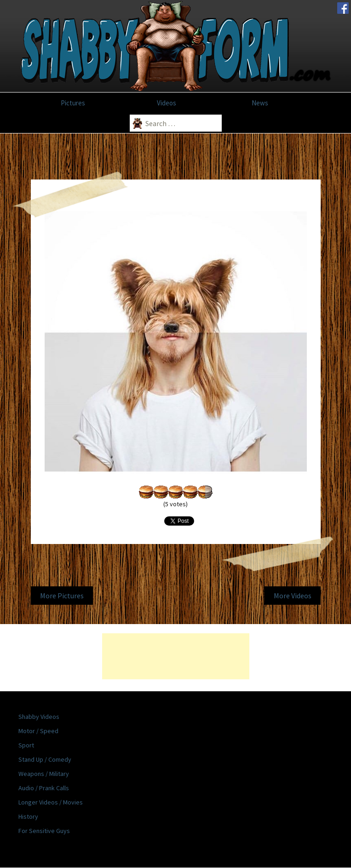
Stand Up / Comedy (45, 759)
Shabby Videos (39, 717)
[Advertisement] (176, 656)
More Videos (293, 596)
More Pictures (62, 596)
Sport (26, 745)
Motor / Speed (38, 731)
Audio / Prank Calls (44, 788)
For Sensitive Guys (44, 831)
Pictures (73, 103)
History (28, 816)
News (260, 103)
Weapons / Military (44, 774)
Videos (167, 103)
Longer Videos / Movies (51, 802)
